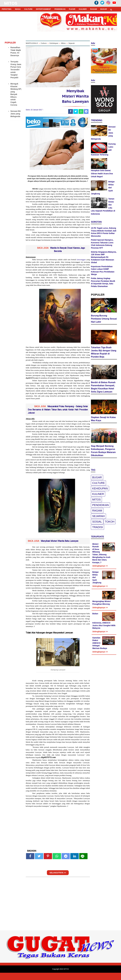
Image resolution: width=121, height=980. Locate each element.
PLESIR (72, 9)
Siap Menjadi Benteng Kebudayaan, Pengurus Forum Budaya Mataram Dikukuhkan (103, 451)
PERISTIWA (7, 9)
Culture (98, 483)
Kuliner (98, 494)
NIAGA (18, 9)
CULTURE (28, 9)
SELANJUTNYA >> (58, 880)
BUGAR (104, 9)
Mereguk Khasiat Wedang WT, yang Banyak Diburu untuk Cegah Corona (16, 94)
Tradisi (97, 528)
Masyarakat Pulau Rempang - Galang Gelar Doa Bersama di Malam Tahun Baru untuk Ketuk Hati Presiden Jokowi (58, 417)
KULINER (83, 9)
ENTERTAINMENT (43, 9)
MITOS (11, 3)
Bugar (97, 478)
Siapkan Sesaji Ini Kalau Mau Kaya (103, 419)
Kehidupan (100, 489)
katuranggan (81, 267)
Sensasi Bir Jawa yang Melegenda (16, 114)
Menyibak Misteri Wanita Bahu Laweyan (60, 548)
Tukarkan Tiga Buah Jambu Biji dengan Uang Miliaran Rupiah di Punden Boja (104, 352)
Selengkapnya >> (100, 566)
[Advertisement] (61, 961)
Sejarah (98, 516)
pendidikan (100, 505)
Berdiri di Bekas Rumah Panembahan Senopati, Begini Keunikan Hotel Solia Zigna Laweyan (103, 387)
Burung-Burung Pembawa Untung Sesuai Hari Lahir (104, 319)
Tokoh (110, 522)
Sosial (97, 522)
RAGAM (93, 9)
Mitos (96, 500)
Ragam (97, 511)
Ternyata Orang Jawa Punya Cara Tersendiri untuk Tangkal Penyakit (16, 70)
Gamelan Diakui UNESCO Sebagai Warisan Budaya (100, 643)
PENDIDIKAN (60, 9)
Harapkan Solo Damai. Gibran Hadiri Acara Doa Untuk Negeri (102, 173)
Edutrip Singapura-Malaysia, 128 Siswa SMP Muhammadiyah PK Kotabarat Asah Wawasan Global (104, 257)
